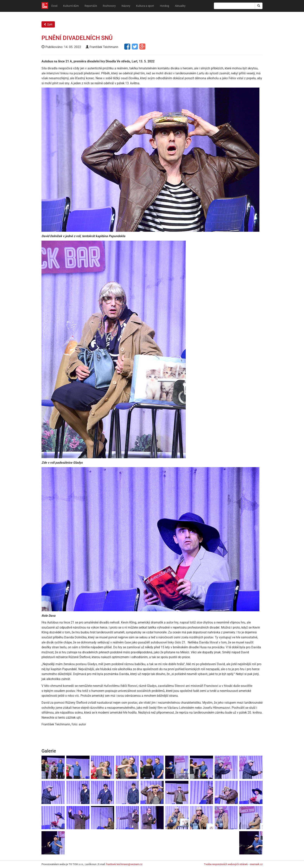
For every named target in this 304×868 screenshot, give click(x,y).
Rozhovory (109, 6)
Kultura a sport (145, 6)
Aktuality (180, 6)
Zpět (48, 24)
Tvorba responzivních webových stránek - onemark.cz (233, 864)
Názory (126, 6)
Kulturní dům (71, 6)
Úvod (54, 6)
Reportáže (91, 6)
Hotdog (165, 6)
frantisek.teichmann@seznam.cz (124, 864)
